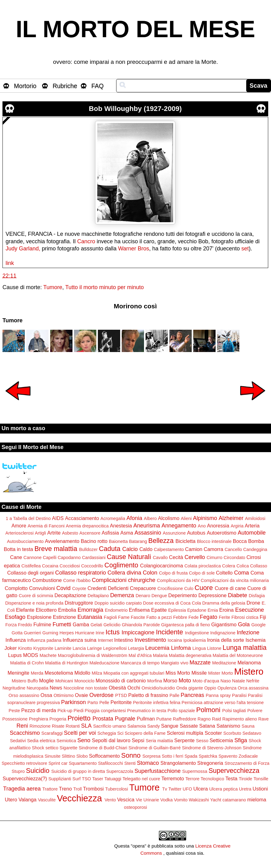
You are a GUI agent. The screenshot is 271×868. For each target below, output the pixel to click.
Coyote (79, 588)
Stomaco (148, 763)
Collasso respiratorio (81, 573)
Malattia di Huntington (67, 663)
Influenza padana (44, 640)
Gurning (50, 633)
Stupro (18, 771)
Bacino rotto (94, 541)
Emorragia (90, 610)
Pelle (104, 703)
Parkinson (73, 702)
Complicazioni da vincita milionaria (235, 580)
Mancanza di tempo (140, 663)
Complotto (16, 588)
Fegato (208, 617)
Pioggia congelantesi (105, 711)
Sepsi (138, 740)
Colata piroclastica (203, 566)
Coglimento (121, 565)
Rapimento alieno (240, 719)
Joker (11, 648)
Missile (199, 673)
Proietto (79, 718)
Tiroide (245, 779)
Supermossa (195, 771)
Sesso (202, 741)
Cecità (176, 557)
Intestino (123, 640)
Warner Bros (133, 249)
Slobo (82, 756)
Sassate (189, 726)
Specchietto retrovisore (24, 763)
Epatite (159, 610)
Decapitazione (70, 595)
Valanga (28, 800)
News (56, 688)
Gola (244, 624)
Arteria (252, 526)
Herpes (67, 633)
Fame (124, 617)
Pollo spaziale (181, 711)
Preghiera (38, 719)
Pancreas (192, 695)
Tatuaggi (113, 779)
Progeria (58, 719)
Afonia (134, 518)
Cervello (195, 557)
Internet (105, 640)
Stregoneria (210, 763)
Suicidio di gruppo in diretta (78, 771)
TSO (86, 779)
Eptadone (197, 610)
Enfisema (139, 610)
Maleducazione (105, 663)
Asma (127, 533)
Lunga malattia (245, 648)
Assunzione (174, 533)
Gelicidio (112, 625)
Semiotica (66, 741)
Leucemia (157, 648)
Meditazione (224, 663)
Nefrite (253, 681)
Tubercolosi (116, 789)
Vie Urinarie (148, 800)
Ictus (113, 632)
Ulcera (201, 789)
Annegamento (179, 526)
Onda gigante (190, 688)
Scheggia (107, 733)
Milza (97, 673)
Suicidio (38, 771)
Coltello (224, 573)
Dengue (159, 596)
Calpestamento (169, 549)
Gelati (96, 625)
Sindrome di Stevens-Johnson (212, 748)
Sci (120, 733)
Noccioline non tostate (85, 688)
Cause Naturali (129, 557)
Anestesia (121, 526)
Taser (98, 779)
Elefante (25, 610)
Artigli (41, 533)
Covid (63, 588)
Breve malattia (56, 549)
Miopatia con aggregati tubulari (134, 673)
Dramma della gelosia (224, 603)
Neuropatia (37, 688)
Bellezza (161, 541)
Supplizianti (60, 779)
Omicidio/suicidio (158, 688)
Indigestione (197, 633)
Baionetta (118, 541)
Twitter (175, 789)
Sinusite (52, 756)
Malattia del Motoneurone (238, 655)
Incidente (169, 632)
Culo (189, 588)
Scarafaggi (52, 733)
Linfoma (181, 648)
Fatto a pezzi (159, 617)
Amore (19, 526)
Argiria (237, 526)
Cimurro (214, 557)
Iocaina (175, 640)
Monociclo (84, 681)
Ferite (224, 617)
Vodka (166, 800)
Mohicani (64, 681)
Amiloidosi (255, 518)
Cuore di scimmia (36, 596)
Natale (238, 681)
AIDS (58, 518)
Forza (11, 625)
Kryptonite (43, 648)
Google (258, 625)
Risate (58, 726)
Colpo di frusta (173, 573)
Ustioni (260, 789)
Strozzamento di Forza (247, 763)
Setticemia (221, 740)
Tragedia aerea (22, 789)
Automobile (252, 533)
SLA (86, 726)
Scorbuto (232, 733)
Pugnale (125, 719)
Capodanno (69, 557)
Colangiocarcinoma (162, 566)
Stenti (130, 763)
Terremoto (173, 778)
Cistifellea (31, 566)
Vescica (126, 800)
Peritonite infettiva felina (157, 703)
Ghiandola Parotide (141, 625)
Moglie (46, 681)
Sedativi (18, 741)
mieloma (257, 800)
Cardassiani (94, 557)
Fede (194, 617)
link (10, 263)
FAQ (98, 86)
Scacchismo (25, 733)
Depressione (213, 595)
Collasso (258, 566)
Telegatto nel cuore (141, 779)
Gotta (17, 633)
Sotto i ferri (173, 756)
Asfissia (110, 533)
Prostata (103, 719)
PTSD (121, 695)
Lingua (199, 648)
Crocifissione (170, 588)
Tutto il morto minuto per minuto (105, 287)
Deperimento (183, 595)
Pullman (146, 719)
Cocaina (50, 566)
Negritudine (14, 688)
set (245, 249)
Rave (264, 719)
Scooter (213, 733)
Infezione (248, 632)
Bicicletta (185, 541)
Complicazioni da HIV (178, 580)
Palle (174, 695)
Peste (14, 711)
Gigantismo (224, 624)
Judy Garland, (23, 249)
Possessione (15, 719)
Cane (16, 557)
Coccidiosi (70, 566)
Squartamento (83, 763)
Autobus (196, 533)
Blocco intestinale (214, 541)
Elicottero (46, 610)
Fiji (263, 617)
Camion (194, 549)
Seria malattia (160, 741)
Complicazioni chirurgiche (123, 580)
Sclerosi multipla (185, 733)
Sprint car (58, 763)
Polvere (255, 711)
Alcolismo (169, 518)
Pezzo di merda (39, 710)
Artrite (54, 533)
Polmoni (208, 710)
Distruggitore (79, 603)
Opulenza (227, 688)
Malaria (160, 655)
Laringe (94, 648)
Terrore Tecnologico (205, 779)
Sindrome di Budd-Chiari (103, 748)
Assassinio (148, 533)
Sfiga (241, 740)
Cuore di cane (230, 588)
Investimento (150, 640)
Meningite (19, 673)
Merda (37, 673)
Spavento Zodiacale (238, 756)
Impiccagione (138, 632)
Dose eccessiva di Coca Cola (172, 603)
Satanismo (228, 726)
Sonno (131, 755)
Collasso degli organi (30, 573)
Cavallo (160, 557)
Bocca (240, 541)
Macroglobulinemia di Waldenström (93, 655)
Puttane (164, 719)
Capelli (50, 557)
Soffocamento (104, 756)
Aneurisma (146, 526)
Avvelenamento (62, 541)
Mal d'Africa (140, 655)
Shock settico (45, 748)
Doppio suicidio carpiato (118, 603)
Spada (191, 756)
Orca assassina (253, 688)
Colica (243, 566)
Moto (185, 681)
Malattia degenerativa (190, 655)
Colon (150, 573)
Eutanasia (90, 617)
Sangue (170, 726)
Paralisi (239, 695)
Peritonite (121, 702)
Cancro (86, 241)
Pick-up (65, 711)
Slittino (68, 756)
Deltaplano (98, 596)
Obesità (117, 688)
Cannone (33, 557)
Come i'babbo (77, 580)
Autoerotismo (222, 533)
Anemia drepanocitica (87, 526)
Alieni (186, 518)
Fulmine (42, 624)
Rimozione (40, 726)
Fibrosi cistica (245, 617)
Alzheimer (231, 518)
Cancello (233, 549)
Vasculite (47, 800)
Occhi (134, 688)
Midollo (82, 673)
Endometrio (116, 610)
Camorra (214, 549)
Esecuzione (249, 610)
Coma (242, 573)
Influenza (16, 640)
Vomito (181, 800)
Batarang (138, 541)
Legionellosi (115, 648)
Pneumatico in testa (146, 711)
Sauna (248, 726)
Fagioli (110, 617)
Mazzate (200, 663)
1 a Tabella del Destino (28, 518)
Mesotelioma (59, 673)
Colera (229, 566)
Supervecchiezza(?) (25, 778)
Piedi (79, 711)
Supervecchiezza (234, 771)
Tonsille (261, 779)
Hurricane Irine (90, 633)
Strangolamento (178, 763)
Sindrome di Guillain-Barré (155, 748)
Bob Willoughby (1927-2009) (135, 109)
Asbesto (70, 533)
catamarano (234, 800)
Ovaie (81, 695)
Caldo (146, 549)
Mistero (249, 672)
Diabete (238, 595)
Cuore (204, 588)
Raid (216, 719)
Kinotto (25, 648)
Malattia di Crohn (27, 663)
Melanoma (249, 663)
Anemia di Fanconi (46, 526)
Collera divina (124, 573)
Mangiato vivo (175, 663)
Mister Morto (221, 673)
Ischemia (256, 640)
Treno (65, 789)
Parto (93, 703)
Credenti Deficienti (108, 588)
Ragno (204, 719)
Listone (214, 648)
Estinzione (65, 617)
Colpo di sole (202, 573)
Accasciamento (82, 518)
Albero (150, 518)
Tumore (53, 287)
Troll (78, 789)
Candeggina (255, 549)
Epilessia (177, 610)
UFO (187, 789)
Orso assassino (24, 695)
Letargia (136, 648)
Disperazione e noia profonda (34, 603)
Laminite (63, 648)
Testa (232, 778)
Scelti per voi (80, 733)
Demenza (122, 595)
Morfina (155, 681)
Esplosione (39, 617)
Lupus (15, 655)
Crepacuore (143, 588)
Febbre (180, 617)
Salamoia (137, 726)
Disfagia (257, 596)
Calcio (130, 549)
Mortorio (25, 86)
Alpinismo (205, 518)
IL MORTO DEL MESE (135, 29)
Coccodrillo (92, 566)
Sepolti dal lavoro (111, 740)
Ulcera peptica (223, 789)
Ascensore (90, 533)
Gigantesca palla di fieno (186, 625)
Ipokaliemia (195, 640)
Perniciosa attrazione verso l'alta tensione (223, 703)
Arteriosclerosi (19, 533)
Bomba (256, 541)
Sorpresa (151, 756)
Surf (76, 779)
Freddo (25, 625)
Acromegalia (113, 518)
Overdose (102, 695)
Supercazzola (120, 771)
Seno (84, 740)
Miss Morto (178, 673)
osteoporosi (135, 807)
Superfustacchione (157, 771)
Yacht (216, 800)
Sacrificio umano (110, 726)
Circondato (234, 557)
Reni (22, 726)
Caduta (110, 549)
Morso (170, 681)
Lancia (79, 648)
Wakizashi (199, 800)
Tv (164, 789)
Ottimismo (64, 695)
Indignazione (223, 633)
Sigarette (68, 748)
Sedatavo (252, 733)
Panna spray (218, 695)
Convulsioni (42, 588)
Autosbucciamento (25, 541)
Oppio (210, 688)
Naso (226, 681)
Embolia (67, 610)
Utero (11, 800)
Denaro (143, 596)
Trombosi (93, 789)
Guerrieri (33, 633)
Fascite (138, 617)
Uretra (245, 789)
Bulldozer (88, 549)
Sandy (153, 726)
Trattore (50, 789)
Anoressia (218, 526)
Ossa (46, 695)
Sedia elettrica (41, 741)
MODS (31, 655)
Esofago (15, 617)
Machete (48, 655)
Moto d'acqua (206, 681)
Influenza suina (79, 640)
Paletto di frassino (148, 695)
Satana (207, 726)
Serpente (185, 740)
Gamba (81, 624)
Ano (202, 526)
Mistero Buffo (25, 681)
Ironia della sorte (225, 640)
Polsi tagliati (234, 711)
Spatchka (208, 756)
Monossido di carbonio (121, 681)
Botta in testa (18, 549)
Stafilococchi (110, 763)
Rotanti (73, 726)
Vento (110, 800)
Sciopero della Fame (145, 733)
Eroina (227, 610)
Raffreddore (185, 719)
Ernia (213, 610)
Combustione (47, 580)
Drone (253, 603)
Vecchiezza (80, 798)
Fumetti (62, 624)
